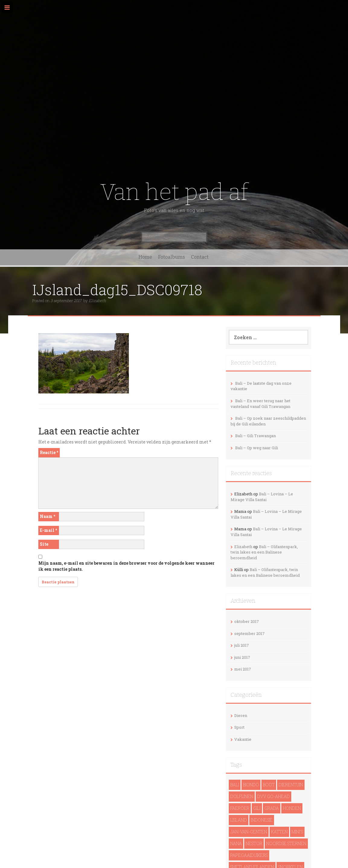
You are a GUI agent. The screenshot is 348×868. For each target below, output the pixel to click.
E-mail (48, 530)
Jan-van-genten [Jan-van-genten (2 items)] (249, 832)
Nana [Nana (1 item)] (236, 843)
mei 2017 (243, 669)
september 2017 (249, 633)
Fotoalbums (172, 257)
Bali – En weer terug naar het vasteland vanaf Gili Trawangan (260, 404)
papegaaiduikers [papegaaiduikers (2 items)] (249, 855)
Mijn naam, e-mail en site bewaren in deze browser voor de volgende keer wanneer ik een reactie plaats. (126, 566)
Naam (48, 516)
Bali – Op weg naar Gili (257, 448)
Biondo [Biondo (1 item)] (251, 785)
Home (145, 257)
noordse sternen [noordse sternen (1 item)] (286, 843)
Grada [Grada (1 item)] (272, 808)
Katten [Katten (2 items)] (279, 832)
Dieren (241, 715)
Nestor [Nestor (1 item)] (254, 843)
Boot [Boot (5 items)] (269, 785)
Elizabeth (97, 301)
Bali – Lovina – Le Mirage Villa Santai (262, 497)
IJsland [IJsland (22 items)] (239, 820)
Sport (239, 727)
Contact (200, 257)
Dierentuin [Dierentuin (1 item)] (291, 785)
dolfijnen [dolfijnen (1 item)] (242, 796)
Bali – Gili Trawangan (255, 436)
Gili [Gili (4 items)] (257, 808)
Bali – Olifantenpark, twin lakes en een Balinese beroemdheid (264, 552)
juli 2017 (242, 645)
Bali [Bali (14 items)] (235, 785)
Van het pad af (174, 192)
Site (44, 544)
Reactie (49, 452)
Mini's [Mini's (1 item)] (297, 832)
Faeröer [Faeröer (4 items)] (240, 808)
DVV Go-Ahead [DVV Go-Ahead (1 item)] (273, 796)
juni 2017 (242, 657)
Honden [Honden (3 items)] (292, 808)
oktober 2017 (247, 621)
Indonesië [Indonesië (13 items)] (262, 820)
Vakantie (243, 739)
